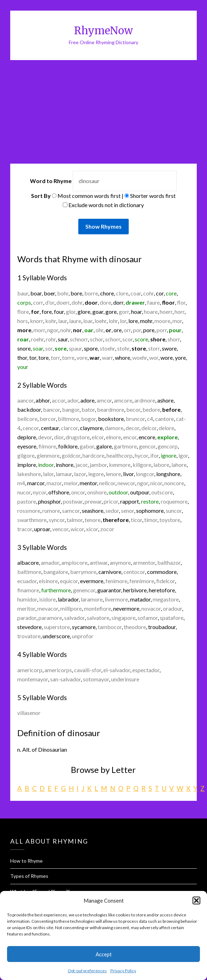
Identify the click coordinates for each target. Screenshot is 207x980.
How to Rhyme (26, 861)
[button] (196, 900)
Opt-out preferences (87, 971)
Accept (104, 954)
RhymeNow (103, 31)
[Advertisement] (103, 113)
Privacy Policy (123, 971)
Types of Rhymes (29, 876)
